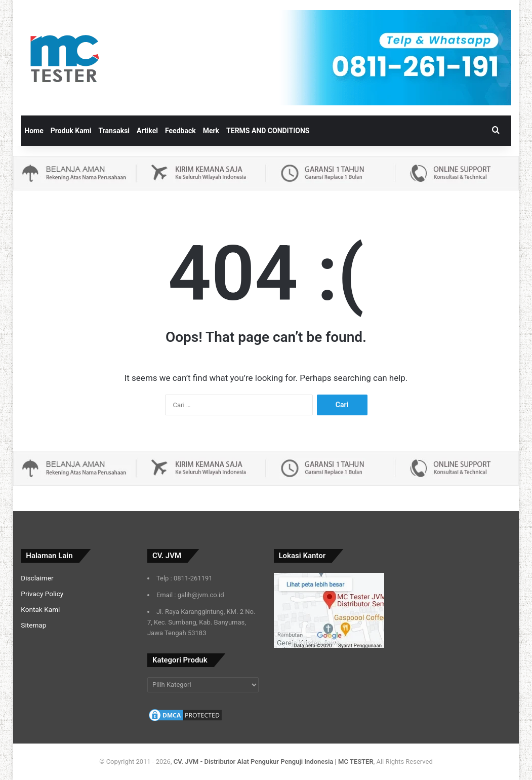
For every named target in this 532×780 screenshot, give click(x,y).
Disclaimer (37, 578)
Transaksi (114, 131)
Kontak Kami (40, 609)
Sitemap (33, 625)
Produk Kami (71, 131)
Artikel (147, 131)
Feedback (180, 131)
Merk (211, 131)
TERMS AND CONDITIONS (268, 131)
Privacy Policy (42, 594)
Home (34, 131)
